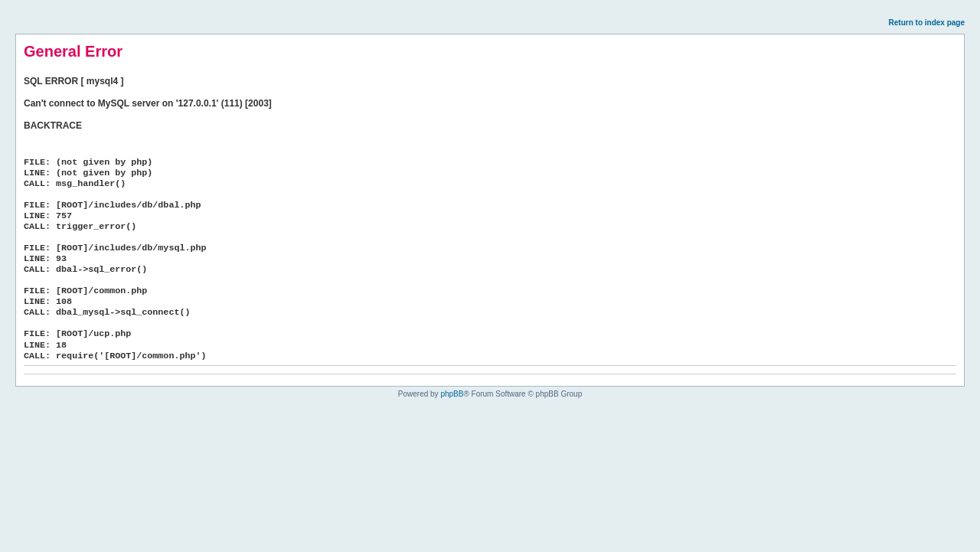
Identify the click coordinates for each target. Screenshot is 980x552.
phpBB (452, 394)
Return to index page (927, 23)
